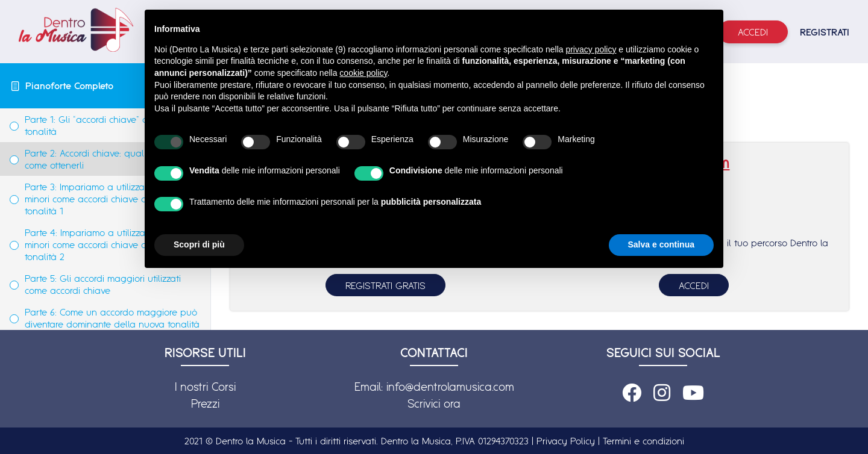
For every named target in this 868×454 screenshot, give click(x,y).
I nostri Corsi (205, 387)
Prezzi (205, 403)
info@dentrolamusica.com (450, 387)
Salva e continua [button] (661, 244)
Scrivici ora (434, 403)
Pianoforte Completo (69, 86)
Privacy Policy (566, 441)
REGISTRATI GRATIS (385, 285)
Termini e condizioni (643, 441)
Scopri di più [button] (199, 244)
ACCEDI (694, 285)
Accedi (753, 32)
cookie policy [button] (363, 73)
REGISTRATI (825, 32)
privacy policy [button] (591, 49)
